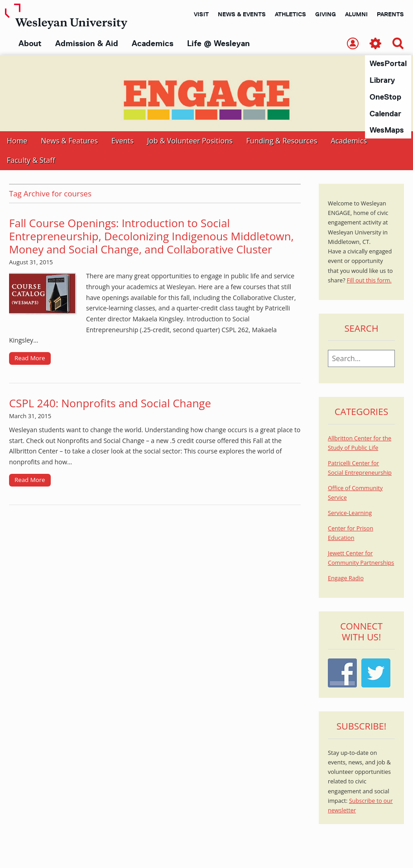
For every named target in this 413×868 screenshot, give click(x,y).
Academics (153, 43)
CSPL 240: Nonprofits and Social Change (110, 403)
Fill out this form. (369, 281)
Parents (390, 14)
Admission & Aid (87, 43)
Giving (326, 14)
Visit (201, 14)
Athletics (291, 14)
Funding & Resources (282, 141)
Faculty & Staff (31, 161)
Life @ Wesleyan (218, 43)
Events (122, 141)
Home (17, 141)
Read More (30, 358)
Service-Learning (350, 513)
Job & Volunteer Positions (190, 141)
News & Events (242, 14)
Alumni (356, 14)
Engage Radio (346, 579)
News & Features (69, 141)
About (30, 43)
